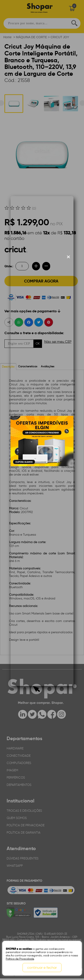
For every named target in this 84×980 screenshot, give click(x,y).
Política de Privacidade (20, 959)
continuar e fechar (42, 968)
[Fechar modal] (68, 257)
